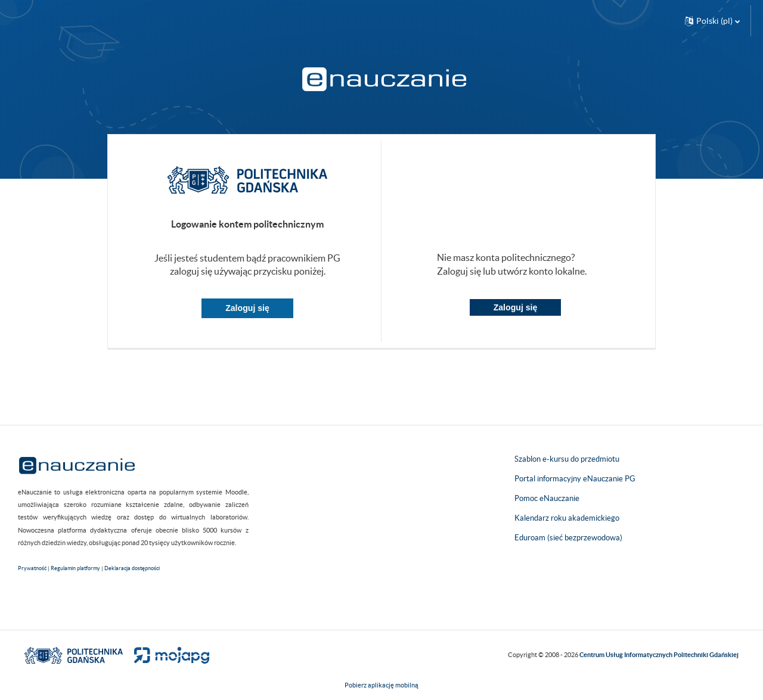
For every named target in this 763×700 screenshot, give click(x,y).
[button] (712, 21)
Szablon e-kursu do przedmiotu (567, 459)
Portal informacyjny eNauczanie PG (575, 479)
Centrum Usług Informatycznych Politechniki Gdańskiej (659, 655)
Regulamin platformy (75, 568)
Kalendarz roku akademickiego (567, 518)
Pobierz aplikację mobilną (381, 685)
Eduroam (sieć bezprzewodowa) (568, 538)
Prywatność (32, 568)
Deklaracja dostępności (132, 568)
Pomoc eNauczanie (547, 498)
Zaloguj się (247, 308)
